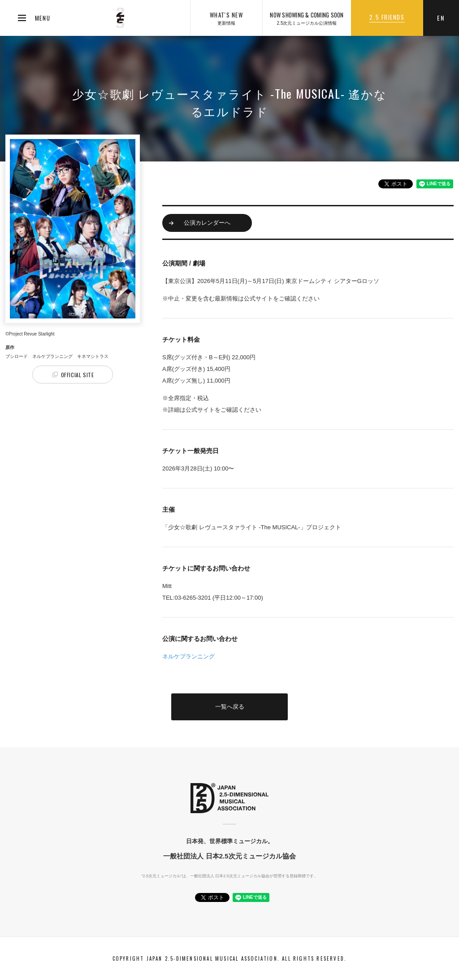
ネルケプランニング (188, 656)
